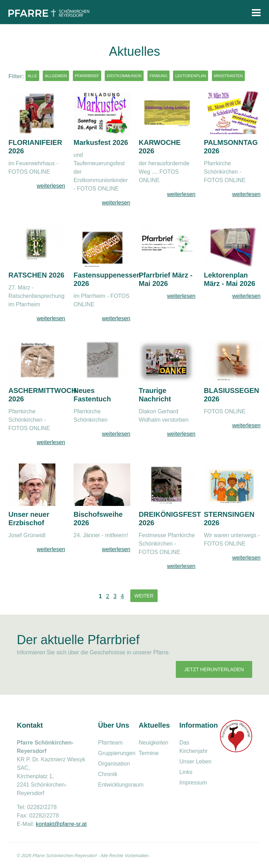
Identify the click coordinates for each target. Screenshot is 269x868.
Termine (149, 753)
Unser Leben (195, 762)
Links (186, 772)
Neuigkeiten (154, 743)
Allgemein (56, 76)
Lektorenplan (191, 76)
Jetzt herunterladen (214, 669)
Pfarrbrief (87, 76)
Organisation (114, 764)
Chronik (108, 774)
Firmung (158, 76)
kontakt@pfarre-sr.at (61, 824)
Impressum (193, 783)
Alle (32, 76)
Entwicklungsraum (121, 785)
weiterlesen (51, 186)
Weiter (144, 596)
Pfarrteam (110, 743)
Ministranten (229, 76)
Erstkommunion (124, 76)
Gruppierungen (117, 753)
